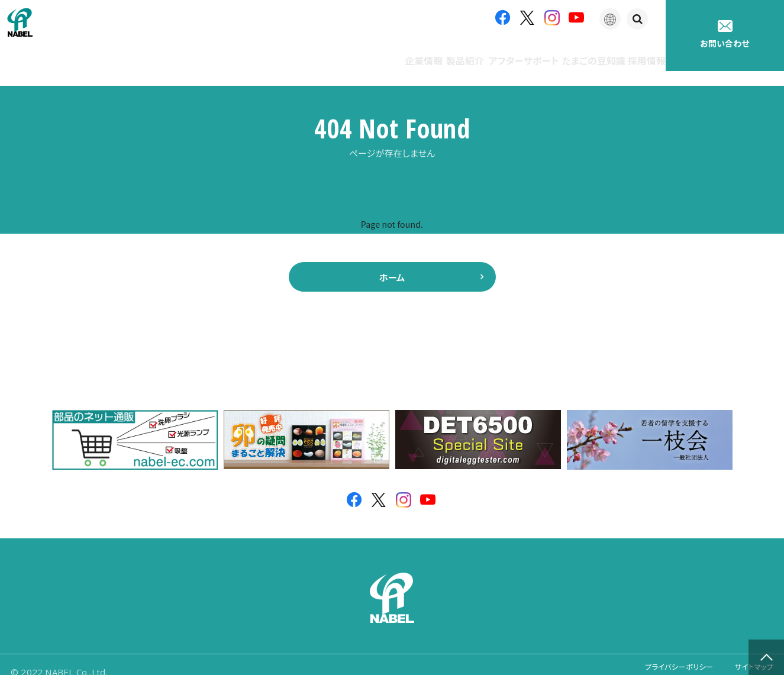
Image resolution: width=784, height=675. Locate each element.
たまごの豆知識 (555, 53)
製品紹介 (381, 53)
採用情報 (633, 53)
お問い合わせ (725, 35)
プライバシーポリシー (663, 657)
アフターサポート (462, 53)
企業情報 (316, 53)
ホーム (392, 262)
